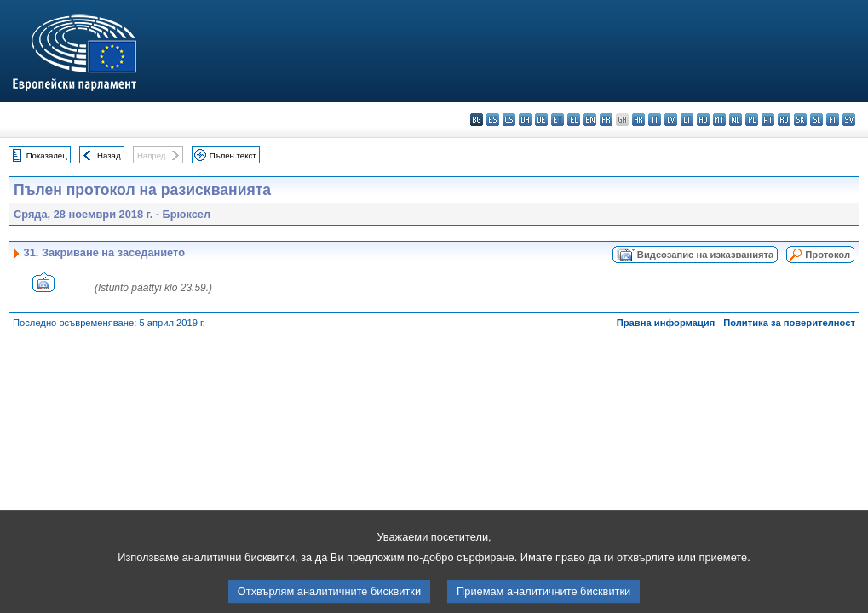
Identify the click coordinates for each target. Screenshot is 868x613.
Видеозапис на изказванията (705, 255)
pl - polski (752, 120)
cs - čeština (509, 120)
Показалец (47, 155)
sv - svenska (849, 120)
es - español (493, 120)
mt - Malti (719, 120)
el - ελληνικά (574, 120)
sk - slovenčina (800, 120)
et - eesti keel (558, 120)
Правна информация (666, 323)
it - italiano (655, 120)
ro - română (784, 120)
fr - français (606, 120)
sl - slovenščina (816, 120)
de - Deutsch (541, 120)
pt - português (768, 120)
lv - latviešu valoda (671, 120)
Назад (109, 155)
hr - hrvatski (638, 120)
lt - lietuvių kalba (687, 120)
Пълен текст (233, 155)
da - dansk (525, 120)
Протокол (828, 255)
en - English (590, 120)
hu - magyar (703, 120)
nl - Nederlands (736, 120)
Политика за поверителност (789, 323)
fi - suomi (833, 120)
